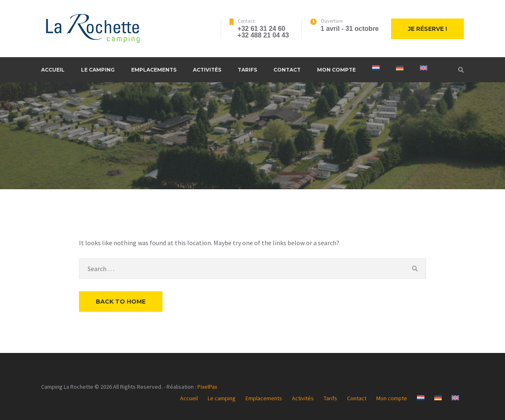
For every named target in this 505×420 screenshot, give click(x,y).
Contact (287, 70)
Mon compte (336, 70)
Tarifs (247, 70)
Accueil (53, 70)
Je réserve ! (427, 29)
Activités (207, 70)
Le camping (98, 70)
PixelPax (207, 387)
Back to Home (121, 302)
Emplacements (154, 70)
